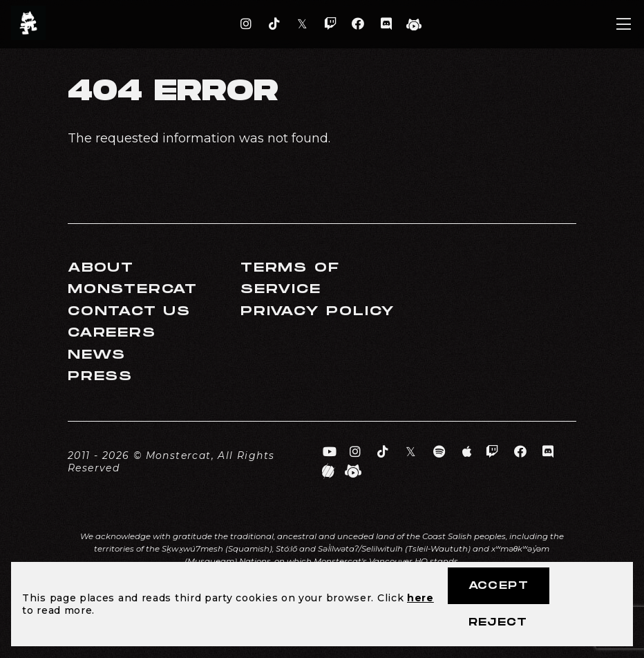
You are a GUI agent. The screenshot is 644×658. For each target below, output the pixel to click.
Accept (499, 586)
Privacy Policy (318, 311)
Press (100, 376)
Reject (498, 622)
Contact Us (129, 311)
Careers (112, 333)
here (420, 598)
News (97, 355)
